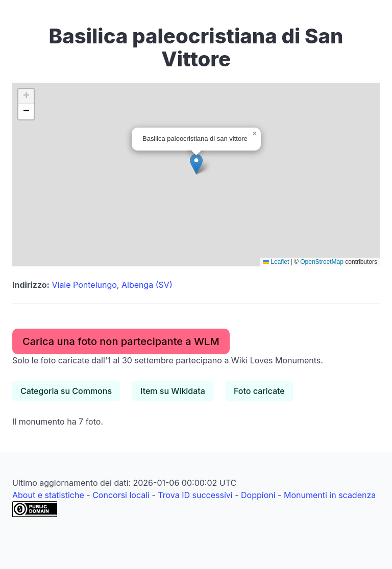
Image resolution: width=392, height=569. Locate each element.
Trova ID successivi (195, 495)
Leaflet (276, 262)
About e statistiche (48, 495)
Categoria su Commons (66, 391)
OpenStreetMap (322, 262)
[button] (196, 164)
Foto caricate (259, 391)
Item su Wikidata (173, 391)
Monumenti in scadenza (330, 495)
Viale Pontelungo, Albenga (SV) (112, 285)
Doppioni (258, 495)
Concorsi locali (121, 495)
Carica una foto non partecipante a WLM (121, 341)
